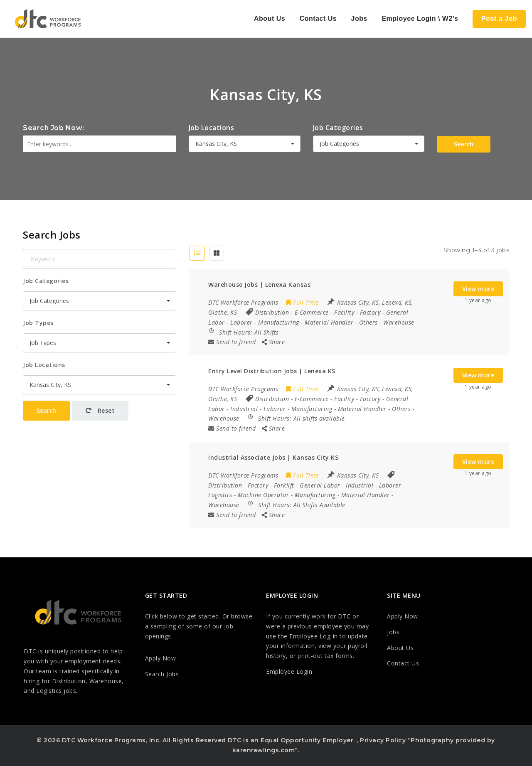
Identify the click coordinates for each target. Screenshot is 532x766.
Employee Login (289, 671)
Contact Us (318, 18)
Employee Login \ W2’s (420, 18)
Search (464, 144)
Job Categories (338, 128)
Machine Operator (263, 495)
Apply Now (161, 658)
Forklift (284, 485)
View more (478, 289)
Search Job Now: (54, 128)
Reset (100, 410)
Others (368, 322)
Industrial (244, 409)
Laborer (241, 322)
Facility (344, 312)
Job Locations (212, 128)
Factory (370, 312)
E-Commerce (312, 312)
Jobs (359, 18)
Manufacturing (279, 322)
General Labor (320, 485)
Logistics (220, 495)
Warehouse (399, 322)
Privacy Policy (383, 740)
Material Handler (329, 322)
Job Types (38, 323)
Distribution (272, 312)
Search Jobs (162, 674)
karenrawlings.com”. (266, 750)
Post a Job (499, 18)
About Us (270, 18)
